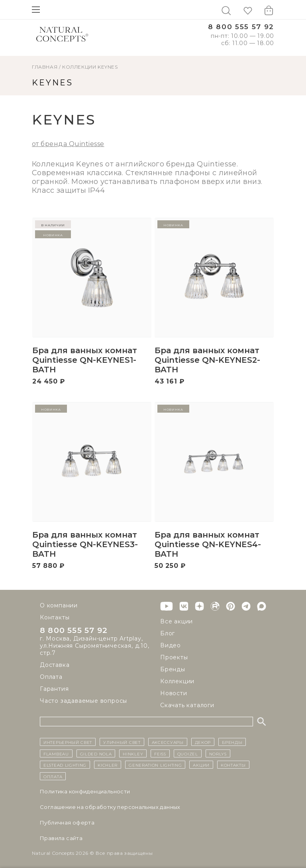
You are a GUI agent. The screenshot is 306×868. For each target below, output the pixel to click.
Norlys (218, 753)
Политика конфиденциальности (85, 791)
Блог (168, 633)
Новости (174, 693)
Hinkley (133, 753)
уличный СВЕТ (122, 742)
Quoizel (188, 753)
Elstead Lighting (65, 765)
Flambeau (56, 753)
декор (203, 742)
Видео (171, 645)
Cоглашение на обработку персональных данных (110, 807)
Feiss (160, 753)
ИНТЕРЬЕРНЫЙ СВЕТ (68, 742)
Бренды (173, 669)
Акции (201, 765)
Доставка (55, 665)
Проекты (174, 657)
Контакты (55, 617)
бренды (232, 742)
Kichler (108, 765)
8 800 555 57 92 (241, 27)
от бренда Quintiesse (68, 144)
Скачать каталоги (187, 705)
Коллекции (79, 67)
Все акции (177, 621)
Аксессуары (168, 742)
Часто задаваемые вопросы (83, 701)
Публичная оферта (67, 823)
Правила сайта (61, 838)
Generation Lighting (155, 765)
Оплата (51, 677)
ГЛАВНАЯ (45, 67)
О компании (59, 605)
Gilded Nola (96, 753)
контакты (233, 765)
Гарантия (54, 689)
